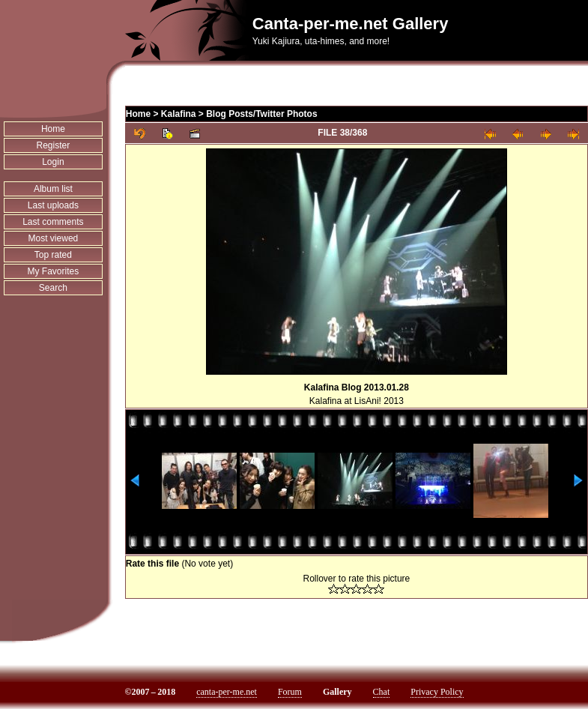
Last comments (53, 222)
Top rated (53, 255)
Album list (53, 189)
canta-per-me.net (227, 692)
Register (54, 145)
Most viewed (54, 238)
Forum (290, 692)
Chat (382, 692)
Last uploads (53, 205)
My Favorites (54, 271)
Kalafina (179, 114)
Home (53, 129)
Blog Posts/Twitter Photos (261, 114)
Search (53, 288)
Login (53, 162)
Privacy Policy (437, 692)
